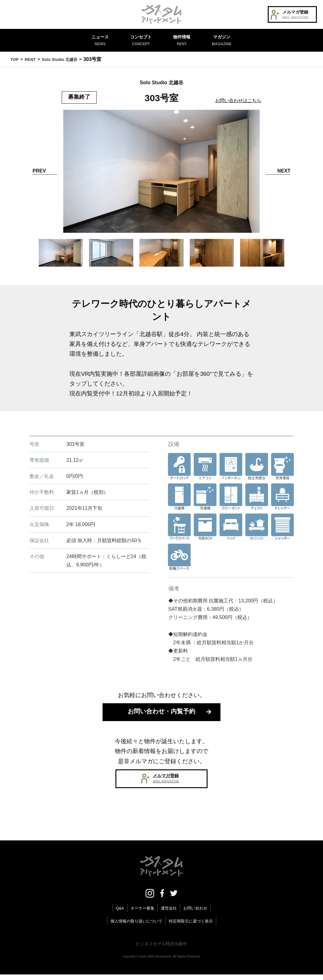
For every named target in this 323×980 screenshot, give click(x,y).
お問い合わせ (197, 914)
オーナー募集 (141, 914)
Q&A (118, 914)
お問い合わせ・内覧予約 (162, 714)
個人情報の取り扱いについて (135, 926)
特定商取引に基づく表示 (193, 926)
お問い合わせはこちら (237, 100)
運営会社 (169, 914)
